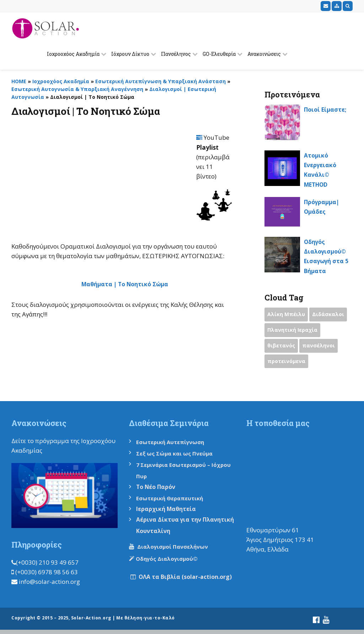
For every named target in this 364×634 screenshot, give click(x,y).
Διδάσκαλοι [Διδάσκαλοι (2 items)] (330, 315)
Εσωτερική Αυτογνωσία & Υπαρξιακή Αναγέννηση (77, 89)
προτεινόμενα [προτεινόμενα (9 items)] (287, 363)
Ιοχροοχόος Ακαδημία (73, 54)
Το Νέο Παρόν (158, 488)
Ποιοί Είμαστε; (327, 109)
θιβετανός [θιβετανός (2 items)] (282, 347)
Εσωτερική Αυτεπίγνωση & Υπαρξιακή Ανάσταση (160, 81)
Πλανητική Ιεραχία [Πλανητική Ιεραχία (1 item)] (293, 331)
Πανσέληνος (176, 54)
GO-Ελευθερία (219, 54)
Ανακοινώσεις (264, 54)
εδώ (50, 452)
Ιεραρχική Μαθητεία (168, 510)
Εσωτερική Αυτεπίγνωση (173, 443)
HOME (19, 81)
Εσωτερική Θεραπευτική (173, 500)
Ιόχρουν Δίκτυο (130, 54)
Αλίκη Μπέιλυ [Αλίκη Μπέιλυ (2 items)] (287, 315)
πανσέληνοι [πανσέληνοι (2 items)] (320, 347)
